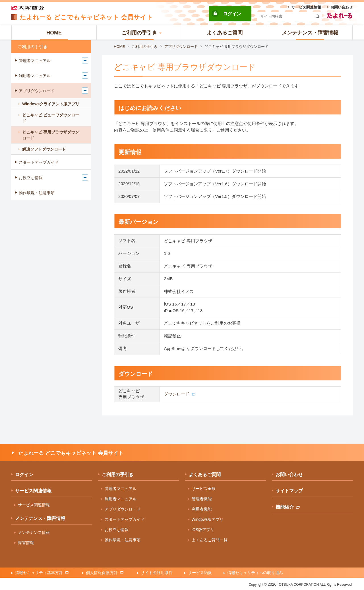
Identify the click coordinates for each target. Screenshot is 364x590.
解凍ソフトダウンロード (44, 149)
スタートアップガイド (39, 162)
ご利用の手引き (145, 47)
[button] (139, 32)
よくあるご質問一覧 (210, 540)
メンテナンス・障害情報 (40, 518)
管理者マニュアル (35, 61)
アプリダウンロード (181, 47)
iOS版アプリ (203, 530)
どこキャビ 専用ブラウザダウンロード (236, 47)
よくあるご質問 (205, 475)
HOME (119, 47)
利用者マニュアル (35, 76)
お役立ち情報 (31, 178)
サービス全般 (204, 489)
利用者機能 (202, 509)
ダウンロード (180, 394)
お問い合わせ (289, 475)
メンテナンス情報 (34, 532)
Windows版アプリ (208, 519)
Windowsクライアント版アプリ (51, 104)
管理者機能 (202, 499)
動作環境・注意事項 (37, 193)
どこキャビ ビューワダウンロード (51, 118)
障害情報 (26, 543)
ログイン (232, 14)
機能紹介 (288, 507)
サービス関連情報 (33, 491)
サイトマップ (289, 491)
